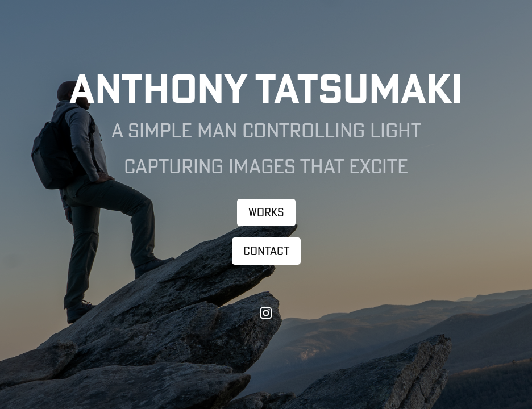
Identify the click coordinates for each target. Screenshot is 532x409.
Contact (266, 251)
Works (266, 212)
